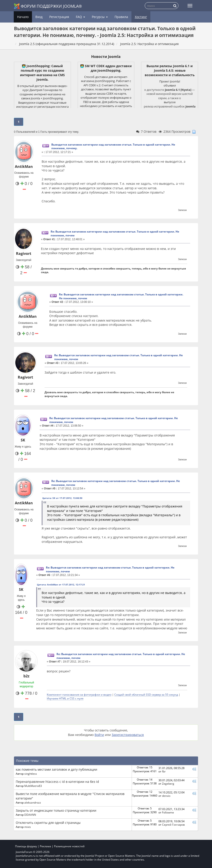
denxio (166, 796)
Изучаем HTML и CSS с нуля (65, 698)
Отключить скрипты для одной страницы (48, 823)
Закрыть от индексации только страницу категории (56, 810)
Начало (23, 17)
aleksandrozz (33, 802)
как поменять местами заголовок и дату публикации (56, 769)
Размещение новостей (69, 846)
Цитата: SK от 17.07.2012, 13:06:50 (62, 498)
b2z (26, 676)
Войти (99, 735)
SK (23, 440)
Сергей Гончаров (173, 825)
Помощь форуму (26, 846)
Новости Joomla (106, 57)
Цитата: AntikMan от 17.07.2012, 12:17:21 (61, 585)
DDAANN (30, 815)
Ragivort (24, 254)
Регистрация (59, 17)
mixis (28, 827)
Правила (121, 17)
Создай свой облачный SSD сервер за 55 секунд (146, 694)
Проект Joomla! (170, 81)
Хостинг (141, 17)
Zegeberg (168, 783)
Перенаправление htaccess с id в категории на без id (57, 782)
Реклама (45, 846)
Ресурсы (100, 17)
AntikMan (24, 167)
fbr (164, 771)
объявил (170, 85)
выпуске (170, 102)
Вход (39, 17)
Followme (168, 812)
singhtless (31, 774)
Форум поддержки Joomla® (48, 6)
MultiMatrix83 (33, 786)
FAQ (80, 17)
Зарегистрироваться (128, 735)
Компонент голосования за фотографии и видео (79, 694)
